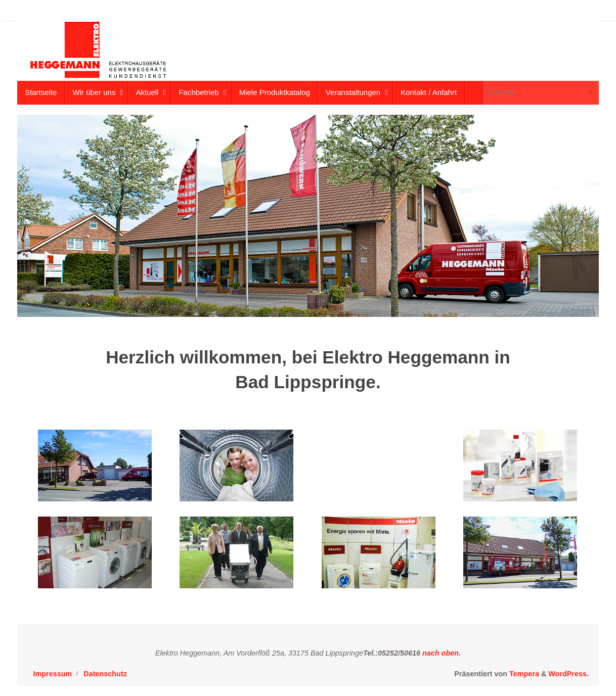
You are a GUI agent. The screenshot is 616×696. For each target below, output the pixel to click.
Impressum (53, 674)
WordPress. (568, 674)
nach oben (439, 653)
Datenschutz (105, 674)
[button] (595, 14)
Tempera (524, 674)
